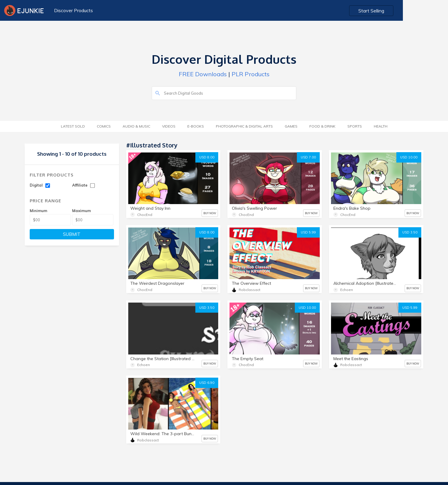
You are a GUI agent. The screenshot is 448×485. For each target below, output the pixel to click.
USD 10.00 (409, 157)
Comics (104, 126)
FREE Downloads (203, 74)
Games (291, 126)
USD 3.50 (410, 232)
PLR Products (251, 74)
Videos (169, 126)
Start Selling (417, 11)
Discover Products (73, 10)
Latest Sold (73, 126)
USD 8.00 (207, 157)
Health (381, 126)
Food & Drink (322, 126)
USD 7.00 (308, 157)
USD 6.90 (207, 383)
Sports (355, 126)
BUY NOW (210, 213)
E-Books (196, 126)
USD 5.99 (308, 232)
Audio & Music (136, 126)
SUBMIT (72, 234)
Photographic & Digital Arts (244, 126)
